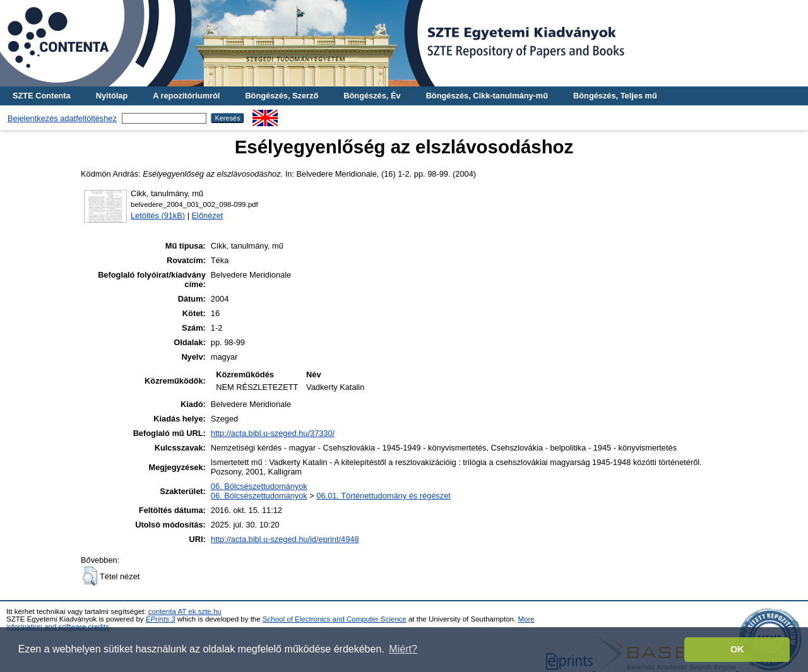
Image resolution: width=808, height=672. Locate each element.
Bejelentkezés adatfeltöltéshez (62, 118)
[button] (90, 576)
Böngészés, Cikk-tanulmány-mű (487, 96)
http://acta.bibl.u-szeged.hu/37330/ (273, 433)
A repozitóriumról (186, 96)
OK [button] (737, 649)
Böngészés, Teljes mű (615, 96)
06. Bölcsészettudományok (259, 486)
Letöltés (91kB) (158, 215)
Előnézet (208, 215)
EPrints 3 (161, 619)
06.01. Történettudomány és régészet (383, 496)
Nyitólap (112, 96)
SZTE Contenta (42, 96)
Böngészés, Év (372, 96)
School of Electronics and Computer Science (335, 619)
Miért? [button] (403, 649)
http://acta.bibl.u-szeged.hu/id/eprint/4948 (285, 539)
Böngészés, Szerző (282, 96)
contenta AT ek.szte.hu (185, 611)
